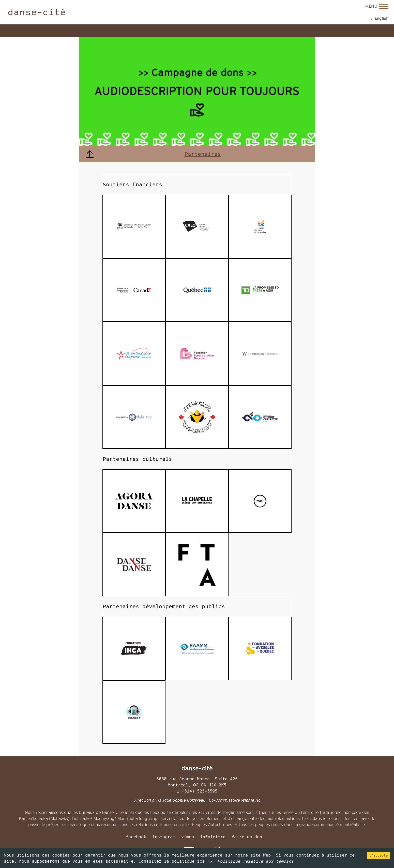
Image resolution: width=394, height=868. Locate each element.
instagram (164, 837)
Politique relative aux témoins (255, 861)
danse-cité (37, 12)
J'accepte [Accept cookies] (378, 855)
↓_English (379, 18)
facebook (136, 837)
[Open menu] (377, 6)
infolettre (213, 837)
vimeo (188, 837)
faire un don (247, 837)
